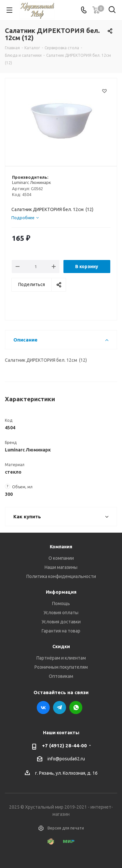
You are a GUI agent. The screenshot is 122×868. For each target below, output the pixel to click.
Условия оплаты (61, 613)
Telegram (60, 708)
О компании (61, 558)
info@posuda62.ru (66, 759)
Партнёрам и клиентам (61, 658)
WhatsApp (76, 708)
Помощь (61, 603)
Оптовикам (61, 676)
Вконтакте (43, 708)
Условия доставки (61, 622)
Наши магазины (61, 567)
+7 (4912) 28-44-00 (64, 746)
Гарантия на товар (61, 631)
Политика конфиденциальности (61, 576)
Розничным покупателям (61, 667)
